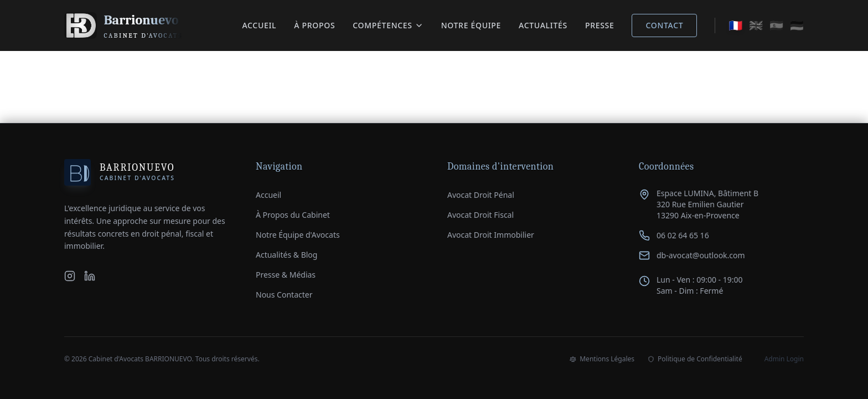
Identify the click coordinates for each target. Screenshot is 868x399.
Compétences (388, 25)
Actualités (543, 25)
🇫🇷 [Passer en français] (735, 25)
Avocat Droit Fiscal (480, 215)
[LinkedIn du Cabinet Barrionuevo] (90, 276)
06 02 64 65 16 (683, 235)
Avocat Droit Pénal (481, 195)
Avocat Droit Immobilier (491, 235)
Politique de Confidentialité (695, 359)
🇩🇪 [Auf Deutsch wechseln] (797, 25)
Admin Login (784, 359)
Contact (664, 25)
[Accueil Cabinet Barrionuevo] (120, 172)
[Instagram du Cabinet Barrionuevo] (70, 276)
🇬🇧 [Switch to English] (756, 25)
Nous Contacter (284, 295)
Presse (600, 25)
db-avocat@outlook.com (701, 255)
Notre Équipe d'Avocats (298, 235)
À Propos (314, 25)
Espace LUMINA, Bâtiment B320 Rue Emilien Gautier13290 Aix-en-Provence (707, 204)
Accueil (259, 25)
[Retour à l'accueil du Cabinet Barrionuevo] (123, 25)
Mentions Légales (602, 359)
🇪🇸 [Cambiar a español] (776, 25)
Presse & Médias (286, 275)
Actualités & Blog (286, 255)
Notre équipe (471, 25)
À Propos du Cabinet (293, 215)
